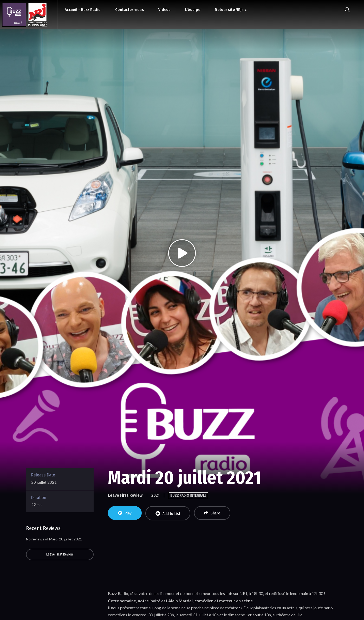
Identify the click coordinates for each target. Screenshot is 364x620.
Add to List (168, 514)
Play (125, 513)
